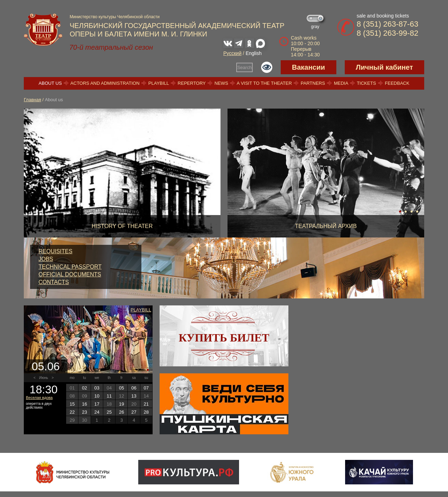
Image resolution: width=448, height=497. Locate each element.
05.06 (45, 366)
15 (72, 404)
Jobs (46, 259)
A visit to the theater (264, 83)
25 (109, 412)
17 (97, 404)
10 (97, 396)
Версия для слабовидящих (267, 67)
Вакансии (309, 67)
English (254, 53)
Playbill (159, 83)
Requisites (55, 251)
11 (109, 396)
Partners (313, 83)
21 (146, 404)
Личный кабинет (384, 67)
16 (84, 404)
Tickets (366, 83)
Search (244, 67)
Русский (232, 53)
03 (97, 388)
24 (97, 412)
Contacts (54, 282)
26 (121, 412)
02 (84, 388)
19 (121, 404)
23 (84, 412)
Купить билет (224, 338)
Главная (32, 100)
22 (72, 412)
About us (50, 83)
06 (134, 388)
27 (134, 412)
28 (146, 412)
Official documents (70, 274)
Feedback (397, 83)
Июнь (44, 378)
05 (121, 388)
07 (146, 388)
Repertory (192, 83)
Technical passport (70, 267)
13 (134, 396)
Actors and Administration (105, 83)
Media (341, 83)
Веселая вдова (39, 398)
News (221, 83)
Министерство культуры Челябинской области (115, 17)
